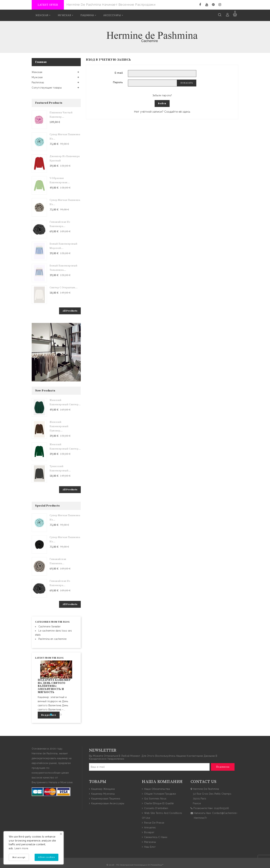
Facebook (200, 5)
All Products (70, 311)
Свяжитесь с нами (155, 837)
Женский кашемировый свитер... (65, 402)
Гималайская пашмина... (58, 561)
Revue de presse (154, 823)
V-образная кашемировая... (60, 180)
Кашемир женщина (103, 789)
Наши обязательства (157, 789)
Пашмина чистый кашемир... (61, 114)
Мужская (37, 77)
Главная (41, 62)
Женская (37, 72)
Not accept (19, 857)
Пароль (118, 82)
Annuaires (150, 827)
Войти (162, 103)
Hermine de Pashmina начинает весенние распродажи (111, 5)
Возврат (149, 832)
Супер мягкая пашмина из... (65, 136)
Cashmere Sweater (50, 626)
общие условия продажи (160, 794)
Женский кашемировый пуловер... (59, 426)
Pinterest (213, 5)
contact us (204, 781)
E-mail (119, 73)
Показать (187, 83)
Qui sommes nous (155, 798)
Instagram (220, 5)
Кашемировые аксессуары (107, 803)
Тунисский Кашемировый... (60, 468)
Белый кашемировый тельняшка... (64, 268)
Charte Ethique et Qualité (159, 803)
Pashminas (38, 82)
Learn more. (22, 848)
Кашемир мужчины (103, 794)
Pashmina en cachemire (53, 639)
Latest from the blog (49, 658)
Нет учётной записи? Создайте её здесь (162, 112)
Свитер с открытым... (64, 287)
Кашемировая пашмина (105, 798)
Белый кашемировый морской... (64, 246)
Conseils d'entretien (156, 808)
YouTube (207, 5)
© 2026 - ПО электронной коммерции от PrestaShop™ (135, 865)
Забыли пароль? (162, 95)
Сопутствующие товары (47, 87)
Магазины (150, 842)
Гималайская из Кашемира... (60, 224)
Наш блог (150, 847)
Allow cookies (46, 857)
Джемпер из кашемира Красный (65, 158)
